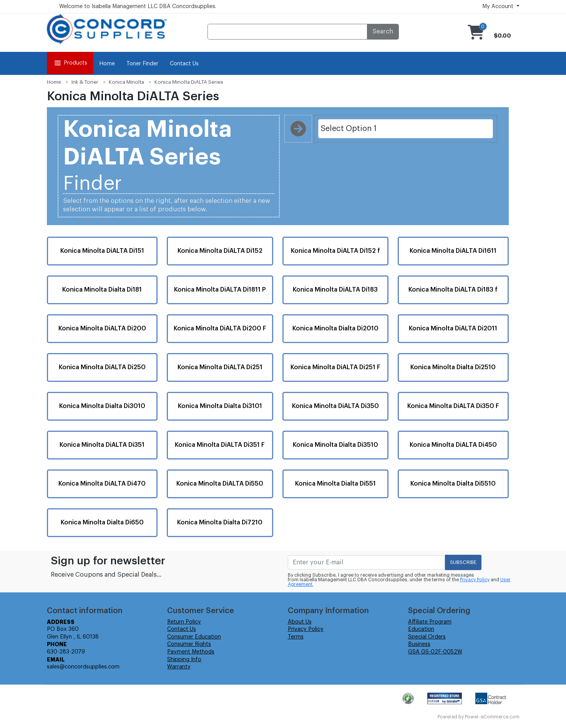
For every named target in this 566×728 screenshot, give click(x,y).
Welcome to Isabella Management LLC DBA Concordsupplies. (138, 7)
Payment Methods (191, 652)
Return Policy (184, 622)
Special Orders (427, 637)
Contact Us (184, 64)
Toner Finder (142, 64)
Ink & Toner (85, 82)
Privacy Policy (475, 580)
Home (107, 64)
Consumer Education (194, 637)
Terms (296, 637)
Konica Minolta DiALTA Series (189, 82)
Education (421, 629)
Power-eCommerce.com (492, 717)
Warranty (179, 667)
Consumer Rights (189, 644)
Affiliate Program (430, 622)
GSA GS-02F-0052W (435, 652)
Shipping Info (184, 660)
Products (70, 63)
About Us (300, 622)
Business (419, 644)
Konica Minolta (126, 82)
